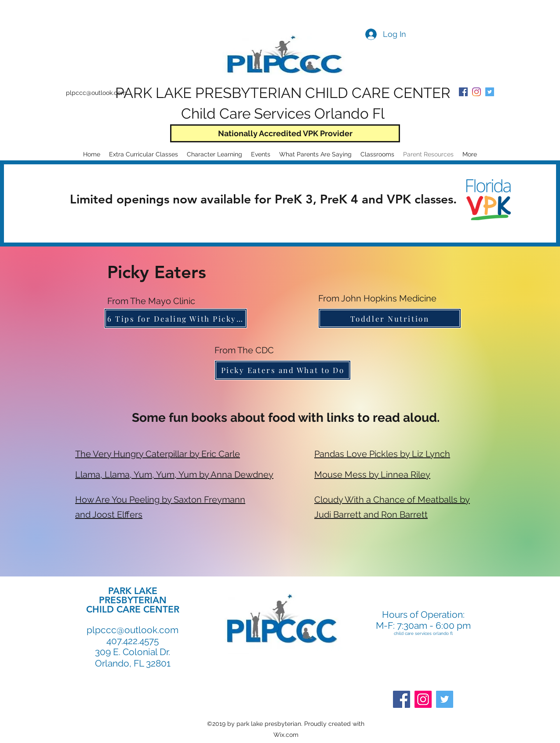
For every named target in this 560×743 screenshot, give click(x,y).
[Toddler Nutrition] (390, 318)
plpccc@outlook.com (96, 93)
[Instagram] (423, 699)
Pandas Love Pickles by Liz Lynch (382, 454)
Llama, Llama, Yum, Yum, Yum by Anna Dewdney (174, 475)
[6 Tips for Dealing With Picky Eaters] (176, 318)
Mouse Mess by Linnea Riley (372, 475)
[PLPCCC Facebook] (463, 92)
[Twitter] (445, 699)
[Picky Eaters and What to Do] (283, 370)
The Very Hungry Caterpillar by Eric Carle (158, 454)
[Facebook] (402, 699)
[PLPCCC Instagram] (476, 92)
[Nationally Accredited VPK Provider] (285, 133)
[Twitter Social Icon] (490, 92)
